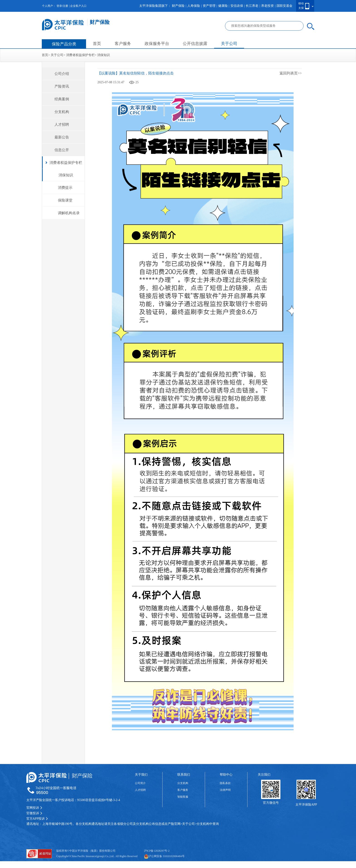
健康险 (223, 6)
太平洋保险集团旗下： (155, 6)
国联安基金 (284, 6)
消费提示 (65, 188)
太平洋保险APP (306, 805)
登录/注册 (62, 6)
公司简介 (140, 783)
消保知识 (104, 55)
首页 (97, 44)
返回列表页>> (291, 73)
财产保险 (178, 6)
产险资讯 (62, 86)
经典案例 (62, 99)
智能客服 (183, 797)
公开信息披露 (195, 44)
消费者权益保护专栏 (80, 55)
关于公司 (229, 44)
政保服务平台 (157, 44)
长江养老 (252, 6)
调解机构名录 (69, 213)
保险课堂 (65, 200)
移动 (301, 3)
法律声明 (225, 790)
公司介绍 (62, 74)
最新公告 (62, 137)
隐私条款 (225, 783)
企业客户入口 (78, 6)
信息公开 (62, 150)
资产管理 (209, 6)
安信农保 (237, 6)
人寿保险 (194, 6)
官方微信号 (271, 803)
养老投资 (267, 6)
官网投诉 (34, 808)
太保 (301, 8)
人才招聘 (62, 124)
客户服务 (123, 44)
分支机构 (62, 112)
